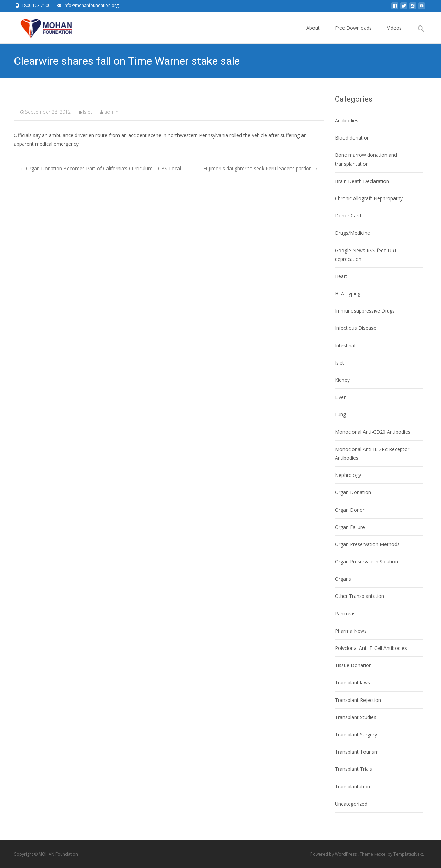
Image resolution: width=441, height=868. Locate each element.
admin (111, 112)
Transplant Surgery (356, 734)
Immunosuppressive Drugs (365, 311)
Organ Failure (350, 527)
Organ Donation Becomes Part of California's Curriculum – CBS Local (100, 168)
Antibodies (347, 120)
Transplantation (352, 787)
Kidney (342, 380)
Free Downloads (353, 34)
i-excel (381, 854)
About (313, 34)
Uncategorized (351, 804)
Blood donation (352, 138)
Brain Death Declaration (362, 181)
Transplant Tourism (357, 752)
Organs (343, 579)
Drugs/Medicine (352, 233)
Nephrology (348, 475)
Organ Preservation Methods (367, 544)
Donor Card (348, 216)
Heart (341, 276)
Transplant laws (352, 682)
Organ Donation (353, 492)
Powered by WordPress (334, 854)
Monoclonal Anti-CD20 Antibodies (373, 432)
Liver (340, 397)
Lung (340, 414)
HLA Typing (348, 293)
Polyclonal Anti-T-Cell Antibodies (371, 648)
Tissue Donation (353, 665)
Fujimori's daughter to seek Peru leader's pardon (261, 168)
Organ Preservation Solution (366, 561)
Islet (88, 112)
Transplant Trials (353, 769)
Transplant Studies (356, 717)
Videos (394, 34)
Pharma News (351, 631)
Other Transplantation (360, 596)
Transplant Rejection (358, 700)
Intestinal (345, 345)
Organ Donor (350, 510)
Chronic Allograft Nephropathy (369, 198)
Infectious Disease (356, 328)
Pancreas (345, 614)
